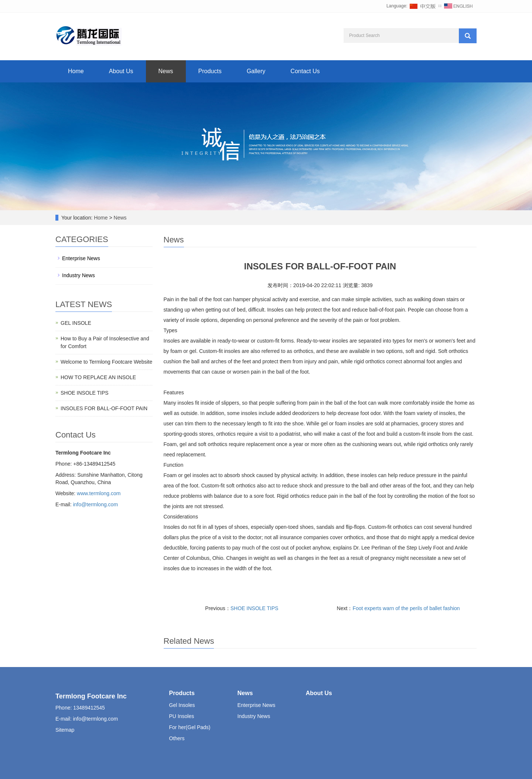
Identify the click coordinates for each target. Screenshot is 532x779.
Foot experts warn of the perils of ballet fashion (406, 608)
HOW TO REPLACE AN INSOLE (98, 377)
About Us (121, 71)
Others (177, 738)
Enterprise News (81, 258)
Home (76, 71)
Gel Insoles (182, 705)
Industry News (79, 275)
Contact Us (305, 71)
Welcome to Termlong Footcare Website (106, 362)
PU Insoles (182, 716)
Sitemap (65, 730)
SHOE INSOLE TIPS (255, 608)
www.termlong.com (99, 493)
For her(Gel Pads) (190, 727)
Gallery (256, 71)
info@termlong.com (95, 504)
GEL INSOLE (76, 323)
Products (210, 71)
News (166, 71)
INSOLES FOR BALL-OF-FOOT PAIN (104, 408)
